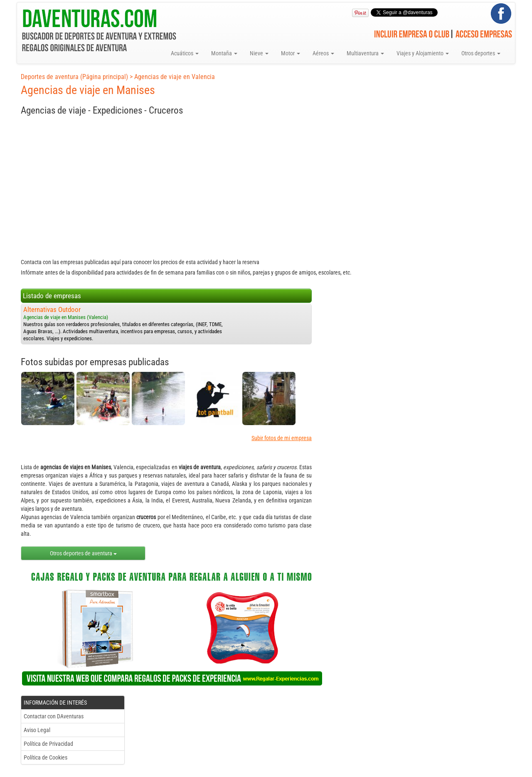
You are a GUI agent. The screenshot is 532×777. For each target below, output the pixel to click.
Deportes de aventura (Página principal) (74, 77)
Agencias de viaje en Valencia (175, 77)
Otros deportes (481, 53)
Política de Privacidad (48, 744)
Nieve (259, 53)
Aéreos (323, 53)
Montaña (224, 53)
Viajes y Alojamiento (423, 53)
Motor (291, 53)
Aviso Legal (37, 730)
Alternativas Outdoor (52, 309)
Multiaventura (365, 53)
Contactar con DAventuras (54, 716)
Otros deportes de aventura (83, 553)
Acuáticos (185, 53)
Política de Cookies (46, 757)
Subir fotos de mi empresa (282, 438)
